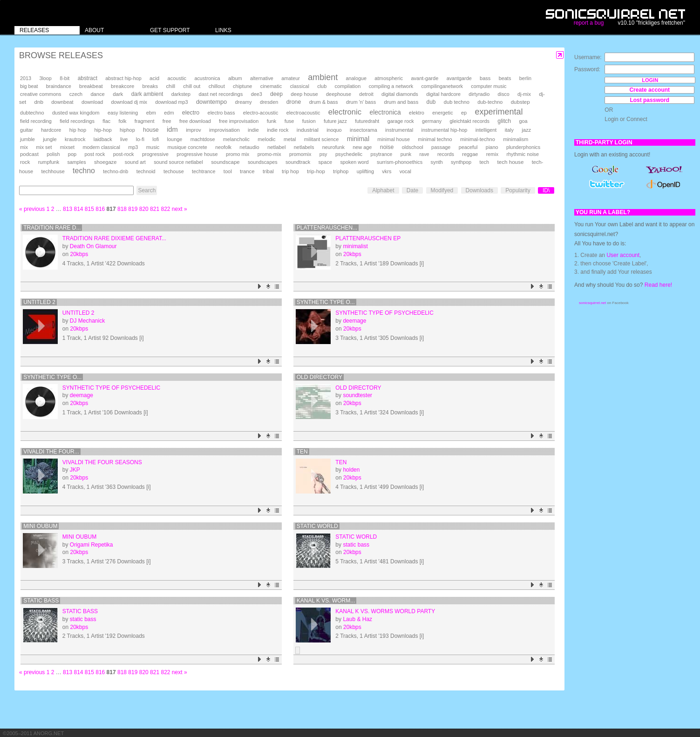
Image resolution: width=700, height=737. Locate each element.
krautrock (75, 139)
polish (53, 154)
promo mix (238, 154)
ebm (151, 113)
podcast (29, 154)
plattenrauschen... (327, 228)
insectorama (364, 130)
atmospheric (389, 78)
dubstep (520, 102)
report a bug (589, 23)
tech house (510, 162)
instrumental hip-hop (445, 130)
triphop (341, 171)
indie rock (278, 130)
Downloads (479, 190)
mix (24, 147)
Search (147, 190)
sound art (135, 162)
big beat (29, 86)
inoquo (334, 130)
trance (247, 171)
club (322, 86)
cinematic (271, 86)
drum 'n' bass (361, 102)
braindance (59, 86)
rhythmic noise (523, 154)
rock (25, 162)
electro (191, 113)
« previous (32, 209)
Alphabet (383, 190)
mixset (67, 147)
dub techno (457, 102)
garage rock (401, 121)
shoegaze (105, 162)
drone (294, 102)
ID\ (546, 190)
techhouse (53, 171)
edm (169, 113)
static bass (356, 545)
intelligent (486, 130)
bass (485, 78)
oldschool (413, 147)
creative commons (41, 94)
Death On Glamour (93, 246)
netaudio (249, 147)
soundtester (357, 395)
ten (302, 452)
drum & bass (324, 102)
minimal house (394, 139)
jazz (526, 130)
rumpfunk (49, 162)
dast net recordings (221, 94)
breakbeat (91, 86)
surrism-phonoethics (400, 162)
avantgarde (459, 78)
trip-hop (316, 171)
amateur (291, 78)
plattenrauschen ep (368, 238)
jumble (27, 139)
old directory (319, 377)
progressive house (197, 154)
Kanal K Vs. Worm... (326, 601)
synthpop (461, 162)
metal (290, 139)
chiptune (242, 86)
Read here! (658, 285)
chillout (217, 86)
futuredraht (367, 121)
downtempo (211, 102)
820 (144, 209)
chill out (192, 86)
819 (133, 209)
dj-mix (524, 94)
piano (492, 147)
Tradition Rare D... (52, 228)
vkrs (387, 171)
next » (180, 209)
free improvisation (239, 121)
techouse (174, 171)
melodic (266, 139)
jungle (50, 139)
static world (317, 526)
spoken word (354, 162)
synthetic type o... (326, 302)
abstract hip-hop (123, 78)
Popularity (518, 190)
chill (170, 86)
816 (100, 209)
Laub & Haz (357, 619)
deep (276, 94)
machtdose (203, 139)
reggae (470, 154)
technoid (146, 171)
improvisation (224, 130)
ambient (323, 77)
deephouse (339, 94)
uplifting (365, 171)
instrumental (399, 130)
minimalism (516, 139)
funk (272, 121)
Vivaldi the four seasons (102, 462)
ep (464, 113)
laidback (103, 139)
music (153, 147)
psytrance (382, 154)
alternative (262, 78)
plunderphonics (523, 147)
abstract (88, 78)
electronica (385, 112)
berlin (525, 78)
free (167, 121)
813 (68, 209)
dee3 (257, 94)
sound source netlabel (178, 162)
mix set (44, 147)
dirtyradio (479, 94)
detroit (366, 94)
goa (523, 121)
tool (228, 171)
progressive (155, 154)
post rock (95, 154)
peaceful (468, 147)
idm (172, 129)
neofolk (223, 147)
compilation (348, 86)
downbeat (62, 102)
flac (106, 121)
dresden (269, 102)
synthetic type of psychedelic (384, 313)
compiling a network (391, 86)
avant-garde (425, 78)
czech (76, 94)
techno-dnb (116, 171)
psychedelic (349, 154)
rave (424, 154)
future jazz (335, 121)
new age (362, 147)
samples (76, 162)
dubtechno (32, 113)
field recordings (77, 121)
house (151, 130)
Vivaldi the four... (51, 452)
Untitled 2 (39, 302)
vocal (405, 171)
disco (504, 94)
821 (155, 209)
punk (406, 154)
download (92, 102)
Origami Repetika (92, 545)
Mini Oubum (40, 526)
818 (122, 209)
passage (441, 147)
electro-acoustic (261, 113)
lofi (156, 139)
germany (432, 121)
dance (97, 94)
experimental (499, 112)
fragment (145, 121)
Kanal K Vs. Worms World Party (385, 611)
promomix (300, 154)
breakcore (122, 86)
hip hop (78, 130)
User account (623, 255)
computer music (489, 86)
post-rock (124, 154)
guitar (27, 130)
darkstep (181, 94)
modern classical (101, 147)
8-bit (65, 78)
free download (195, 121)
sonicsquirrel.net (592, 303)
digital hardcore (443, 94)
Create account (649, 90)
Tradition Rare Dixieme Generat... (114, 238)
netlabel (276, 147)
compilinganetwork (442, 86)
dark (118, 94)
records (446, 154)
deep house (304, 94)
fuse (289, 121)
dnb (39, 102)
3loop (45, 78)
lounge (175, 139)
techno (84, 171)
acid (154, 78)
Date (412, 190)
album (235, 78)
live (124, 139)
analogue (356, 78)
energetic (442, 113)
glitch (504, 121)
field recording (36, 121)
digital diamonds (400, 94)
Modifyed (442, 190)
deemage (354, 321)
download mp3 (171, 102)
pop (72, 154)
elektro (417, 113)
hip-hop (103, 130)
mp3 (133, 147)
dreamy (244, 102)
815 (89, 209)
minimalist (355, 246)
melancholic (236, 139)
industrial (308, 130)
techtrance (204, 171)
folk (122, 121)
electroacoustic (303, 113)
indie (253, 130)
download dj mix (129, 102)
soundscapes (263, 162)
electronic (345, 112)
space (325, 162)
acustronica (207, 78)
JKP (75, 470)
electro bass (221, 113)
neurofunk (333, 147)
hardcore (51, 130)
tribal (268, 171)
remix (492, 154)
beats (505, 78)
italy (509, 130)
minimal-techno (478, 139)
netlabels (304, 147)
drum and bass (401, 102)
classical (300, 86)
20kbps (79, 254)
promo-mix (269, 154)
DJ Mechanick (87, 321)
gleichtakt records (469, 121)
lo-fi (140, 139)
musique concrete (187, 147)
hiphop (127, 130)
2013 (26, 78)
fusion (309, 121)
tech (485, 162)
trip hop (290, 171)
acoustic (177, 78)
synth (436, 162)
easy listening (123, 113)
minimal (358, 139)
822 (165, 209)
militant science (322, 139)
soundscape (225, 162)
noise (387, 147)
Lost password (649, 100)
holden (351, 470)
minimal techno (435, 139)
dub (431, 102)
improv (193, 130)
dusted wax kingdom (76, 113)
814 (78, 209)
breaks (150, 86)
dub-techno (490, 102)
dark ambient (147, 94)
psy (323, 154)
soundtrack (298, 162)
